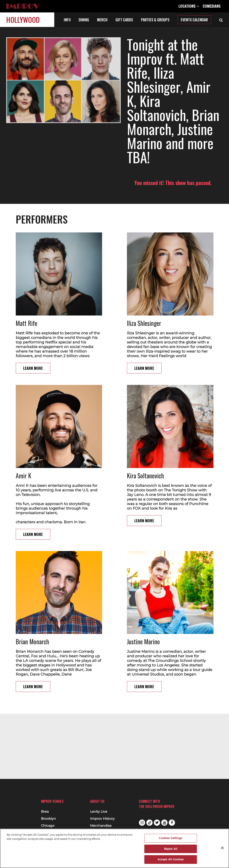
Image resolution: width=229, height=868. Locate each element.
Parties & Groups (155, 20)
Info (67, 20)
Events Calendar (194, 20)
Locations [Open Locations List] (189, 6)
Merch (102, 20)
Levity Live (99, 812)
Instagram (142, 823)
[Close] (222, 848)
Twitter (157, 823)
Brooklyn (48, 819)
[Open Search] (221, 20)
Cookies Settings (171, 838)
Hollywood (23, 20)
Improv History (102, 819)
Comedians (212, 6)
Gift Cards (124, 20)
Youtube (164, 823)
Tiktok (149, 823)
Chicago (48, 826)
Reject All (171, 849)
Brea (45, 812)
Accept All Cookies (171, 859)
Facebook (172, 823)
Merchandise (101, 826)
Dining (84, 20)
